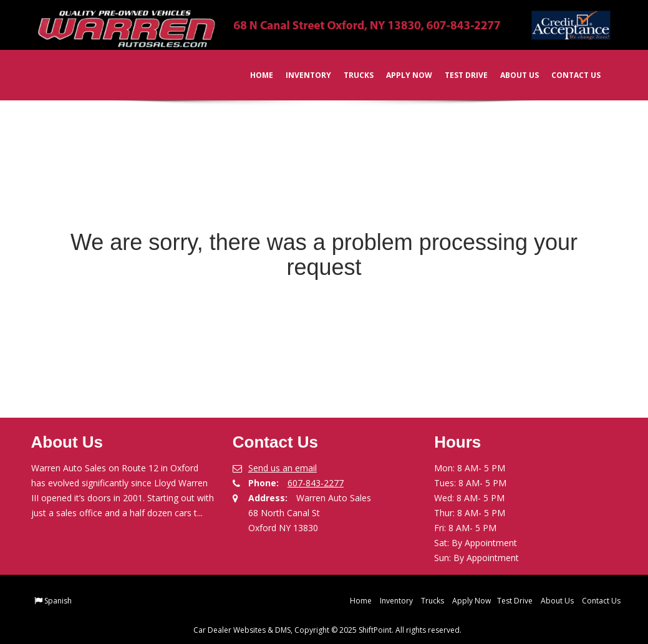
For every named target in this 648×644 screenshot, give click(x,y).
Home (254, 75)
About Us (511, 75)
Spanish (58, 601)
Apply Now (401, 75)
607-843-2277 (316, 483)
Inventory (300, 75)
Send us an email (283, 468)
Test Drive (458, 75)
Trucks (351, 75)
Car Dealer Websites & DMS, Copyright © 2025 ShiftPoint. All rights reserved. (327, 630)
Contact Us (568, 75)
